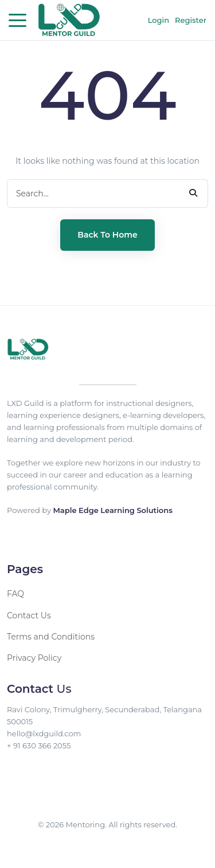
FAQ (15, 594)
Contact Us (29, 616)
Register (191, 20)
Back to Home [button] (107, 235)
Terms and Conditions (51, 637)
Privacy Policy (34, 658)
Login (159, 20)
